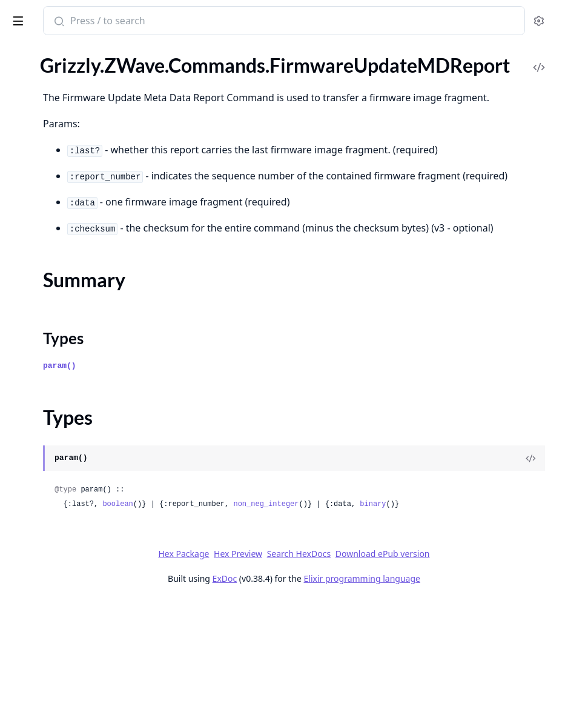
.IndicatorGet (36, 529)
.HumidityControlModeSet (64, 251)
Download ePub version (474, 678)
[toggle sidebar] (166, 19)
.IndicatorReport (43, 546)
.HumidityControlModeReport (72, 235)
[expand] (170, 65)
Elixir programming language (453, 703)
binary (243, 629)
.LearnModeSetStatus (54, 628)
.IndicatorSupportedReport (65, 595)
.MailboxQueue (41, 709)
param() (235, 476)
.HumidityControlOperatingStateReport (86, 317)
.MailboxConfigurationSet (63, 677)
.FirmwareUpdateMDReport (68, 95)
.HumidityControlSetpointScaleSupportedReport (86, 415)
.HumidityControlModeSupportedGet (86, 268)
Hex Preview (329, 678)
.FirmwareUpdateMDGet (61, 79)
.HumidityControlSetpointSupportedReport (86, 464)
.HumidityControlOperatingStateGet (86, 300)
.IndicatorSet (35, 562)
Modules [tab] (73, 52)
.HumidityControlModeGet (66, 218)
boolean (292, 614)
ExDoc (316, 703)
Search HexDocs (390, 679)
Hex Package (274, 678)
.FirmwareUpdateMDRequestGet (78, 153)
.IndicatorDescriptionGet (61, 497)
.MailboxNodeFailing (52, 693)
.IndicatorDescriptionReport (68, 513)
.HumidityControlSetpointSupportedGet (86, 448)
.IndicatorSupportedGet (58, 578)
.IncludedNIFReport (50, 480)
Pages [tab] (22, 52)
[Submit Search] (233, 22)
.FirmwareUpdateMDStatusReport (81, 186)
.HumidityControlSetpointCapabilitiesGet (86, 333)
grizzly (60, 15)
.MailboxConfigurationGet (64, 644)
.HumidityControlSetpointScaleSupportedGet (86, 398)
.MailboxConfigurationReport (71, 660)
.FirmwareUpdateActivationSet (74, 63)
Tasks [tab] (133, 52)
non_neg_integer (441, 614)
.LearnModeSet (40, 611)
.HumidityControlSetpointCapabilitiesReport (86, 349)
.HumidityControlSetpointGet (71, 366)
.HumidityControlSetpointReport (78, 382)
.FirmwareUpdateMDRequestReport (85, 169)
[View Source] (537, 568)
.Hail (18, 202)
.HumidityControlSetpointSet (70, 431)
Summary (41, 117)
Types (33, 131)
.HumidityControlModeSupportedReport (86, 284)
